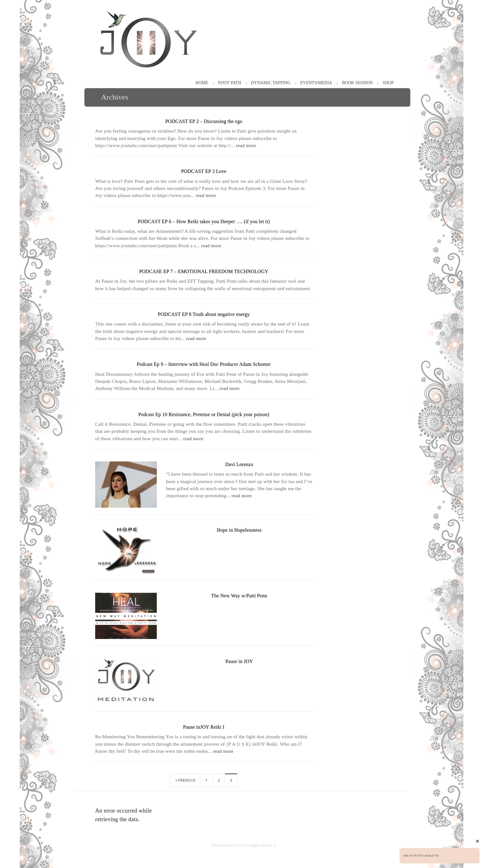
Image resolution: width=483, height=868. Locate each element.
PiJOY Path (230, 83)
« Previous (185, 780)
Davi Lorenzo (239, 464)
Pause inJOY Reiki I (204, 727)
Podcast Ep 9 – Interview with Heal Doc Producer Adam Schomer (204, 364)
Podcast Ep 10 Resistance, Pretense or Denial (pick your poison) (204, 414)
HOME (202, 83)
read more (246, 145)
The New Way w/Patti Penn (239, 596)
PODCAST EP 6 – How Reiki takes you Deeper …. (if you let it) (204, 221)
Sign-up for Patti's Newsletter (421, 856)
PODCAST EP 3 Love (204, 171)
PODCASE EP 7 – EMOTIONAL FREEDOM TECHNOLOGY (204, 271)
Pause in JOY (239, 661)
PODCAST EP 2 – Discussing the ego (204, 121)
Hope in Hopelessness (239, 530)
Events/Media (316, 83)
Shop (388, 83)
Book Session (357, 83)
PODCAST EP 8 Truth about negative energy (204, 314)
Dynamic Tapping (271, 83)
